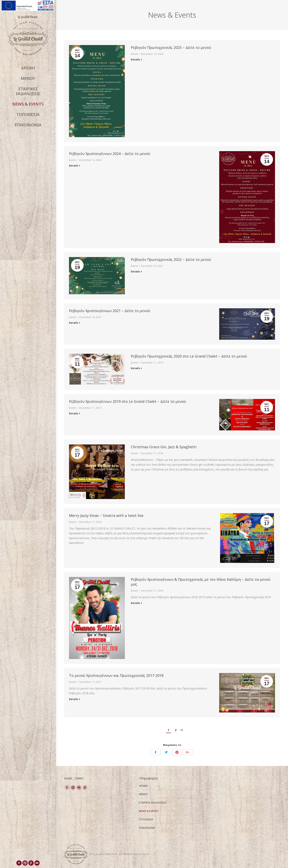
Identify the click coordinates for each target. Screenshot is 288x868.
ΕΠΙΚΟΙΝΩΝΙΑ (147, 828)
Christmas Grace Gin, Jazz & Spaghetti (164, 447)
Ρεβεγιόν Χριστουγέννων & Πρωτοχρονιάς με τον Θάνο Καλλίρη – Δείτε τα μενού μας (201, 582)
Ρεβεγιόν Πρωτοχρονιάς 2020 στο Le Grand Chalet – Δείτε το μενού (189, 356)
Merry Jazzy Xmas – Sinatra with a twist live (106, 515)
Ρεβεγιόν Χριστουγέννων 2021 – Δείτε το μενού (110, 311)
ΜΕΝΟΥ (143, 794)
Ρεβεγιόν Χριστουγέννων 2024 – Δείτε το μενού (110, 154)
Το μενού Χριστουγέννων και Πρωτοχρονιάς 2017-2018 (116, 675)
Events (134, 54)
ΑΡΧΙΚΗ (143, 786)
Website (129, 854)
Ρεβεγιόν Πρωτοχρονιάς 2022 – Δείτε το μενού (171, 259)
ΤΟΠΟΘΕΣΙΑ (146, 819)
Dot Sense (143, 854)
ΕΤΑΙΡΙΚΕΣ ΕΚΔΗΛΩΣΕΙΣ (153, 803)
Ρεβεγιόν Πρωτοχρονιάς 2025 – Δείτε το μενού (171, 47)
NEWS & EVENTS (149, 811)
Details (135, 60)
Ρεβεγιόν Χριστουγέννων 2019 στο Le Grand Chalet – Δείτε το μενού (127, 401)
